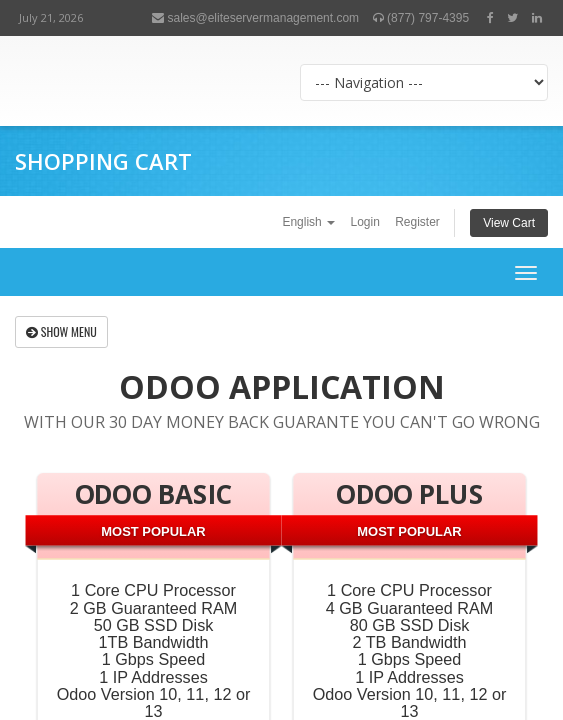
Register (417, 222)
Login (364, 222)
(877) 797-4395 (421, 18)
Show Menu (61, 331)
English (308, 222)
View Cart (509, 223)
